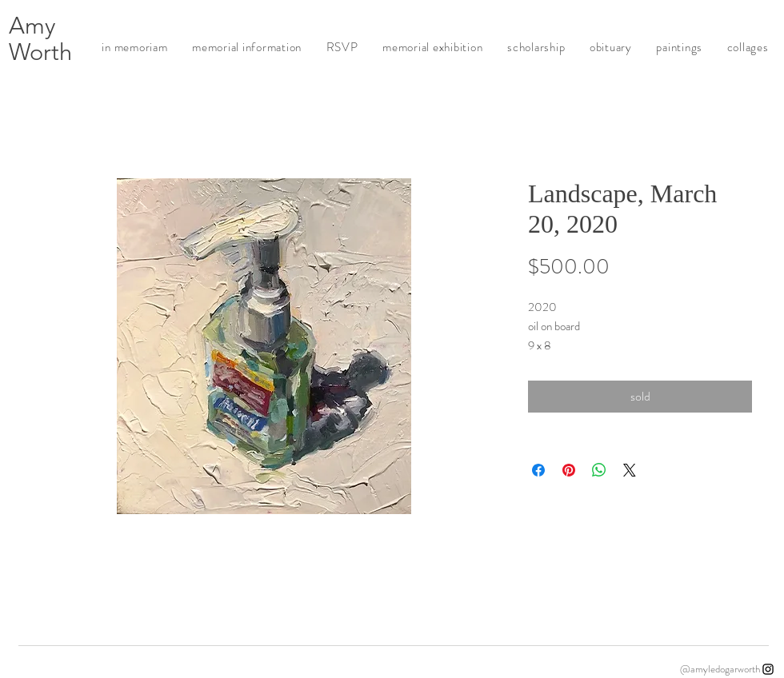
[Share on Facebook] (538, 470)
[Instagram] (768, 669)
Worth (40, 52)
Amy (32, 25)
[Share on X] (630, 470)
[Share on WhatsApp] (599, 470)
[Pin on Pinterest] (569, 470)
